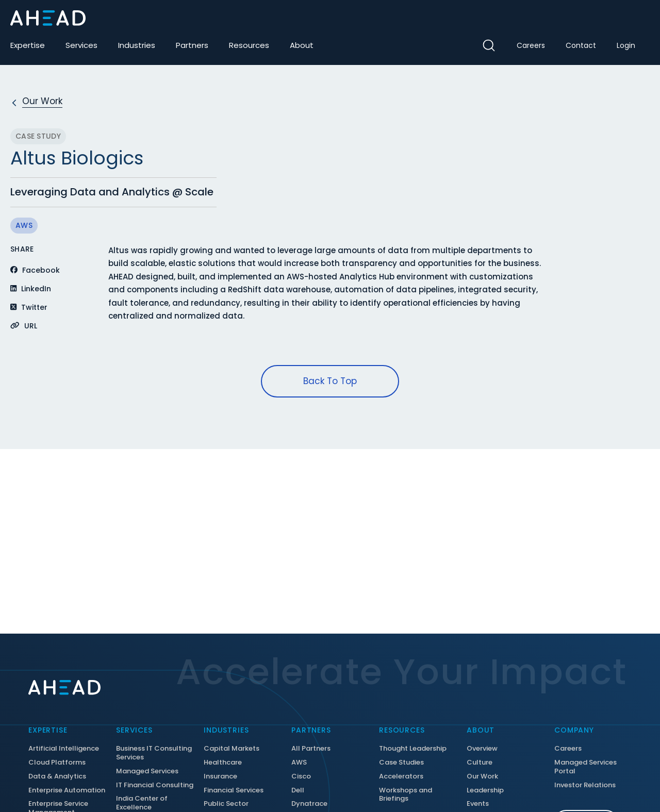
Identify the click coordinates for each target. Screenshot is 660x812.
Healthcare (223, 763)
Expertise (28, 45)
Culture (480, 763)
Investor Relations (585, 785)
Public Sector (226, 804)
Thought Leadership (413, 749)
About (302, 45)
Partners (192, 45)
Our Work (482, 777)
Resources (249, 45)
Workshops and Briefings (406, 795)
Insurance (220, 777)
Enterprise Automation (67, 791)
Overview (482, 749)
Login (626, 45)
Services (81, 45)
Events (478, 804)
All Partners (311, 749)
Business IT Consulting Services (154, 753)
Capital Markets (232, 749)
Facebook (35, 270)
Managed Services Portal (585, 767)
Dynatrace (309, 804)
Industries (137, 45)
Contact (581, 45)
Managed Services (147, 772)
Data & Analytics (57, 777)
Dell (298, 791)
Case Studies (401, 763)
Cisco (301, 777)
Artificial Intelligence (64, 749)
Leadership (485, 791)
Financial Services (234, 791)
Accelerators (401, 777)
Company (574, 730)
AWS (24, 225)
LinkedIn (31, 289)
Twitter (29, 307)
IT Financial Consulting (155, 785)
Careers (531, 45)
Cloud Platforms (57, 763)
